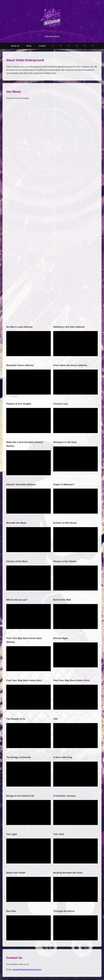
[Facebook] (93, 46)
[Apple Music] (77, 46)
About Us (15, 46)
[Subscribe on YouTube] (53, 46)
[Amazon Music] (85, 46)
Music (29, 46)
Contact (42, 46)
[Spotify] (69, 46)
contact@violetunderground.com (27, 970)
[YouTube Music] (61, 46)
